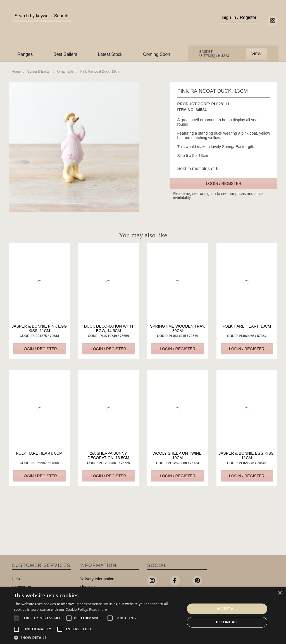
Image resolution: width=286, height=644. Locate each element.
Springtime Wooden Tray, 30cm (178, 328)
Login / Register (224, 183)
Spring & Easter (39, 71)
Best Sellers (65, 54)
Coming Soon (157, 54)
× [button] (280, 593)
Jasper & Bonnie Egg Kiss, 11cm (247, 455)
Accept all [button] (227, 609)
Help (16, 579)
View (256, 54)
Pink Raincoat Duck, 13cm (100, 71)
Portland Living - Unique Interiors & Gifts (143, 27)
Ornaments (65, 71)
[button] (97, 637)
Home (16, 71)
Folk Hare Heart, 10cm (247, 326)
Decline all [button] (227, 622)
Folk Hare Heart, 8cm (39, 453)
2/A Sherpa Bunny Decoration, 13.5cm (109, 455)
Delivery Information (97, 579)
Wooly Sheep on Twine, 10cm (177, 455)
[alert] (143, 616)
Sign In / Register (239, 17)
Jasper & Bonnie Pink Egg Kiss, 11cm (39, 328)
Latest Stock (110, 54)
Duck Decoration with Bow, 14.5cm (108, 328)
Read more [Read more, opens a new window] (98, 610)
